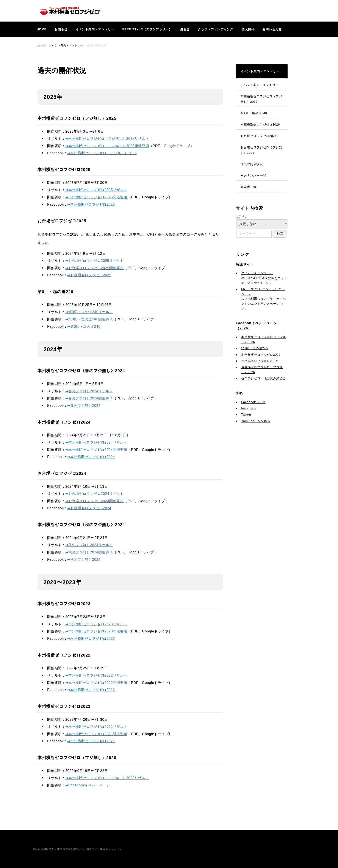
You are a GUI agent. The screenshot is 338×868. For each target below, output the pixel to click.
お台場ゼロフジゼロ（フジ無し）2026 (261, 150)
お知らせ (61, 29)
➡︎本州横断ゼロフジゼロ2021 (91, 741)
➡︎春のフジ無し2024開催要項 (89, 398)
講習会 (185, 29)
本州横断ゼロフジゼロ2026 (260, 124)
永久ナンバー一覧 (253, 175)
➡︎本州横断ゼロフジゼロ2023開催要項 (96, 631)
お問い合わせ (272, 29)
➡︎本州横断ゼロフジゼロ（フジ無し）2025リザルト (107, 139)
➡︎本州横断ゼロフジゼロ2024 (91, 457)
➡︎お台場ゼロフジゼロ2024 (89, 508)
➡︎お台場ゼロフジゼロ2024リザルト (95, 494)
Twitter (246, 415)
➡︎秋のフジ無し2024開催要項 (89, 552)
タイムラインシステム (257, 273)
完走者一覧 (249, 187)
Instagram (249, 408)
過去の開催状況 (252, 164)
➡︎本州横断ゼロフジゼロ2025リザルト (96, 190)
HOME (42, 29)
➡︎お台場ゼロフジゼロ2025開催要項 (95, 268)
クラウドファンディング (216, 29)
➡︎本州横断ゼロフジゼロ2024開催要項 (96, 450)
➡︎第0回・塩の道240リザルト (89, 312)
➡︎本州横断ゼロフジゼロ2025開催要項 (96, 197)
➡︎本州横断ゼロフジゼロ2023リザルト (96, 624)
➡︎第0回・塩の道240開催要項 (89, 319)
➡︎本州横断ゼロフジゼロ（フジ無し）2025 (102, 153)
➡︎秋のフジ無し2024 (84, 560)
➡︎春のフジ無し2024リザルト (89, 391)
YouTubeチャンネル (256, 421)
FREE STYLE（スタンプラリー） (147, 29)
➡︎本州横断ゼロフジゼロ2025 (91, 204)
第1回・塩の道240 (254, 113)
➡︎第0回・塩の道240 (84, 327)
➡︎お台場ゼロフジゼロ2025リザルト (95, 261)
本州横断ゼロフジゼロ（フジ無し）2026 (261, 99)
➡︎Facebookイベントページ (88, 785)
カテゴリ (241, 216)
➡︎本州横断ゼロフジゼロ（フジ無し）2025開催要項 (107, 146)
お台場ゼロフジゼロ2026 (259, 136)
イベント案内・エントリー (95, 29)
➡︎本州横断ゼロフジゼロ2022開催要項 (96, 683)
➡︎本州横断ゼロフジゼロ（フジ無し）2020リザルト (107, 778)
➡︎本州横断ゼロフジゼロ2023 (91, 639)
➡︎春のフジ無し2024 (84, 406)
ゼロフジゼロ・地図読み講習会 (264, 378)
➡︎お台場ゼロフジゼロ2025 (89, 275)
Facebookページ (253, 402)
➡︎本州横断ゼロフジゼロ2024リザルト (96, 442)
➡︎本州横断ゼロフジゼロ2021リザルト (96, 727)
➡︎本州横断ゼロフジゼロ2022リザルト (96, 675)
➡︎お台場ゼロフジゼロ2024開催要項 (95, 501)
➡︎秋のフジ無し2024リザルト (89, 545)
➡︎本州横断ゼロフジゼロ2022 (91, 690)
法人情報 (248, 29)
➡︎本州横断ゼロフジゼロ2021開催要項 (96, 734)
